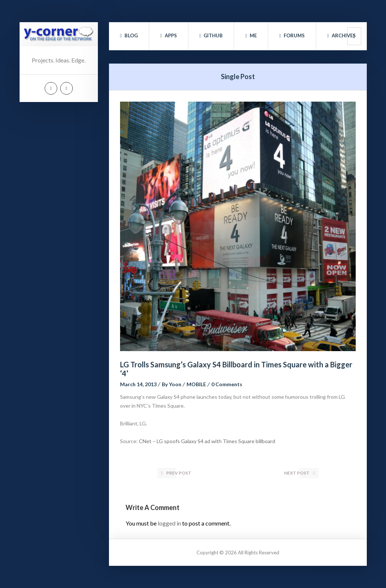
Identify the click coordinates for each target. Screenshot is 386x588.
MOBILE (196, 384)
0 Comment (227, 384)
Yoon (175, 384)
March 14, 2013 (138, 384)
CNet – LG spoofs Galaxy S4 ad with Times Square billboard (207, 441)
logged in (169, 523)
